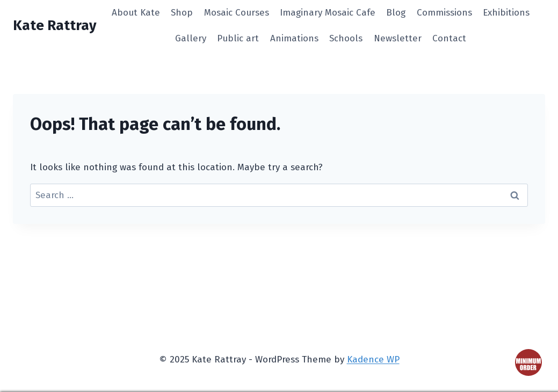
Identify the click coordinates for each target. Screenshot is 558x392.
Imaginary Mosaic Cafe (328, 13)
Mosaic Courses (237, 13)
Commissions (444, 13)
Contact (449, 38)
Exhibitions (506, 13)
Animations (294, 38)
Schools (346, 38)
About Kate (136, 13)
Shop (182, 13)
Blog (396, 13)
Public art (238, 38)
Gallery (191, 38)
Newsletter (398, 38)
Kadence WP (373, 360)
